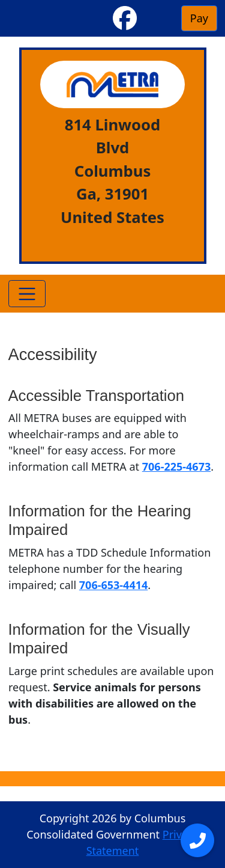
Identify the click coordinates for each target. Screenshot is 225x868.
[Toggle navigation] (27, 294)
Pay (199, 18)
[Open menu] (197, 840)
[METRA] (112, 84)
